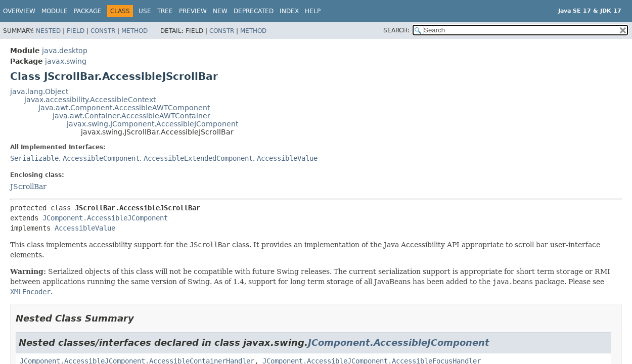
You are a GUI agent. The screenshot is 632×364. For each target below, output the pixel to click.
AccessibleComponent (101, 158)
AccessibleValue (287, 158)
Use (145, 11)
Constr (103, 31)
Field (76, 31)
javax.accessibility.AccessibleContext (90, 100)
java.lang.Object (39, 92)
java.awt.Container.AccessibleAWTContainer (131, 116)
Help (313, 11)
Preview (193, 11)
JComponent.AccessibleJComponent (105, 218)
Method (134, 31)
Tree (165, 11)
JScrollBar (28, 187)
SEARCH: (396, 30)
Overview (19, 11)
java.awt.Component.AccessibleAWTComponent (124, 108)
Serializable (34, 158)
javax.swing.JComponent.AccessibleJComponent (152, 124)
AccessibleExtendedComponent (198, 158)
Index (289, 11)
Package (88, 11)
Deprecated (254, 11)
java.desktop (65, 51)
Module (55, 11)
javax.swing (66, 61)
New (220, 11)
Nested (48, 31)
